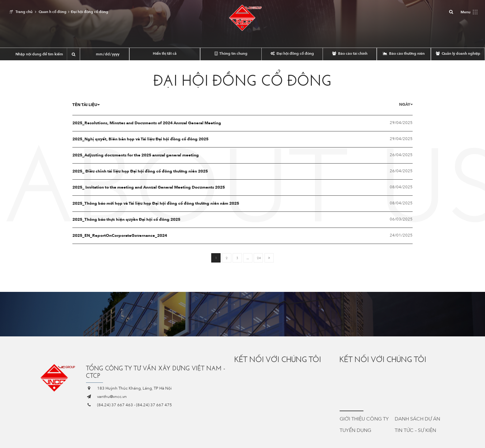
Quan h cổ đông (53, 12)
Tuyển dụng (355, 430)
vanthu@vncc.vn (112, 397)
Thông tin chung (231, 53)
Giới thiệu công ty (364, 419)
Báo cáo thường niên (404, 53)
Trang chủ (24, 12)
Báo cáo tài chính (350, 53)
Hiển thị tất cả (165, 53)
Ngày (397, 105)
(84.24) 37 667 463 (115, 405)
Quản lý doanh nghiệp (458, 53)
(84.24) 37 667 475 (154, 405)
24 (259, 258)
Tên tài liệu (94, 105)
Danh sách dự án (417, 419)
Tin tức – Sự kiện (415, 430)
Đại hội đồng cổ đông (292, 53)
